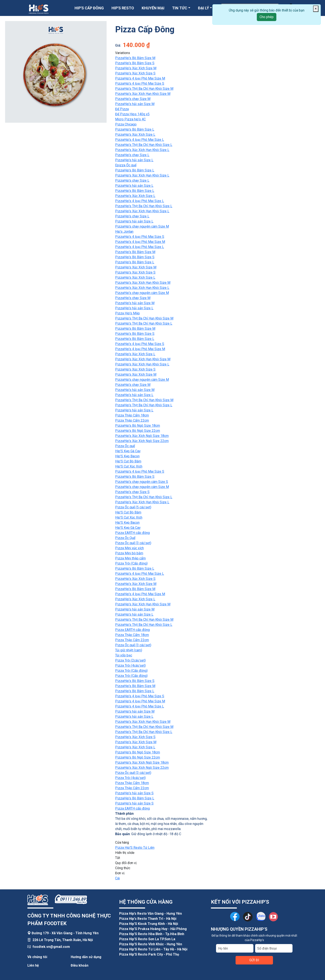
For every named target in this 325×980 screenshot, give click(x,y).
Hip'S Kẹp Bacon (127, 456)
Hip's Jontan (124, 232)
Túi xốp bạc (124, 655)
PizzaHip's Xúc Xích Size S (135, 73)
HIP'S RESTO (123, 8)
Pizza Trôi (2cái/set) (130, 660)
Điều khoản (80, 965)
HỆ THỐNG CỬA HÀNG (146, 902)
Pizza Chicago (126, 124)
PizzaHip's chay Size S (132, 492)
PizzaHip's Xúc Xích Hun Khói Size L (142, 150)
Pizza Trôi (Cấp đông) (131, 563)
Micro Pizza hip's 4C (130, 119)
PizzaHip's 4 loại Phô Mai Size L (140, 140)
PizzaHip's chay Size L (132, 155)
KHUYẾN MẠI (153, 8)
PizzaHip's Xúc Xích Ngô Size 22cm (142, 441)
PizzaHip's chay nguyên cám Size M (142, 226)
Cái (117, 878)
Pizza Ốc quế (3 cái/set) (133, 543)
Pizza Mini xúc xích (129, 548)
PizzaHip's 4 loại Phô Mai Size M (140, 78)
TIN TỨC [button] (180, 8)
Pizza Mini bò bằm (129, 553)
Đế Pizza (122, 109)
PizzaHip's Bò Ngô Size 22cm (138, 431)
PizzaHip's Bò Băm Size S (135, 63)
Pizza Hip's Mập (127, 313)
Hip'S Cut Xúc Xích (129, 466)
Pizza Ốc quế (125, 446)
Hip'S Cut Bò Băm (128, 461)
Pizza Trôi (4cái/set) (130, 665)
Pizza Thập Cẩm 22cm (132, 420)
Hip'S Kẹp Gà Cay (128, 451)
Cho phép (267, 17)
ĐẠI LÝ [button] (203, 8)
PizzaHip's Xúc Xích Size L (135, 135)
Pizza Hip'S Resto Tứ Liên (135, 848)
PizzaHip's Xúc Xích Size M (136, 68)
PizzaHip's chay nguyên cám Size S (142, 482)
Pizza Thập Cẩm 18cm (132, 415)
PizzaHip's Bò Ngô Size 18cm (138, 426)
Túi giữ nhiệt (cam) (129, 650)
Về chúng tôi (37, 957)
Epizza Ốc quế (126, 165)
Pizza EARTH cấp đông (132, 533)
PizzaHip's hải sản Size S (134, 793)
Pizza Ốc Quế (125, 538)
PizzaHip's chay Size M (133, 99)
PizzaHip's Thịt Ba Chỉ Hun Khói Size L (144, 145)
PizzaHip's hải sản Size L (134, 160)
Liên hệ (33, 965)
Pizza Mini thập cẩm (130, 558)
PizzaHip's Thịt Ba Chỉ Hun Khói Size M (144, 89)
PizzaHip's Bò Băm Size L (135, 129)
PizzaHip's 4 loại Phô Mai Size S (140, 83)
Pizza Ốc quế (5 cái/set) (133, 507)
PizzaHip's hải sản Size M (135, 104)
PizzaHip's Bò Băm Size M (135, 58)
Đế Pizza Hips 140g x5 (132, 114)
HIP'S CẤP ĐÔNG (89, 8)
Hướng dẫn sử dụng (86, 957)
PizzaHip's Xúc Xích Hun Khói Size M (143, 94)
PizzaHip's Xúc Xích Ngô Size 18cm (142, 436)
